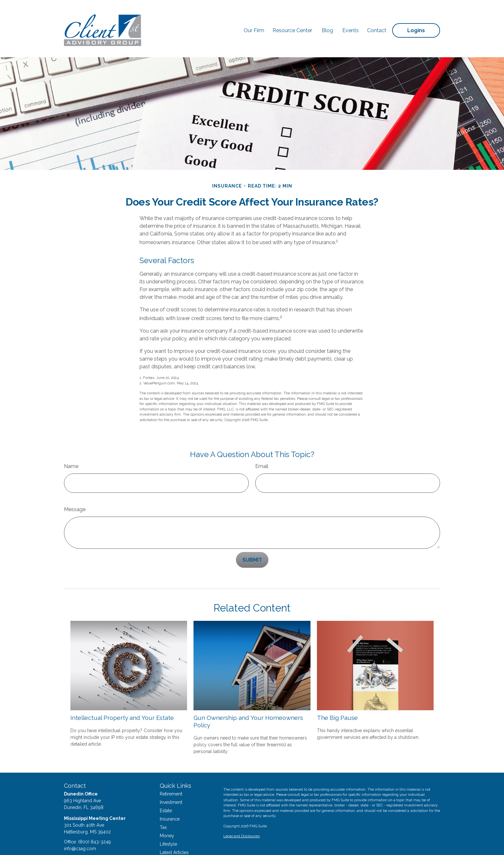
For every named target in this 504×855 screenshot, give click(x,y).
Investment (171, 783)
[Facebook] (68, 842)
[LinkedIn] (91, 842)
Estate (166, 791)
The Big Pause (337, 698)
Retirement (171, 775)
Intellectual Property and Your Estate (122, 698)
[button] (254, 19)
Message (75, 490)
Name (71, 447)
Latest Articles (174, 833)
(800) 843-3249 (94, 823)
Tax (163, 808)
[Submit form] (252, 541)
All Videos (171, 841)
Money (167, 816)
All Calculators (175, 850)
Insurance (170, 800)
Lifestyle (168, 825)
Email (262, 447)
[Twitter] (80, 842)
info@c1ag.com (80, 829)
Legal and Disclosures (242, 817)
